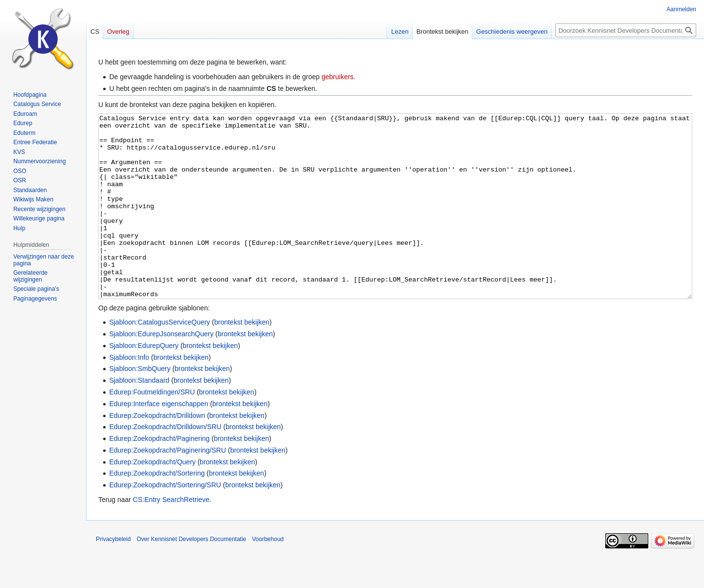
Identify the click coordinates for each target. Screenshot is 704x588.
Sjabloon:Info (129, 394)
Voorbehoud (268, 576)
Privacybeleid (113, 576)
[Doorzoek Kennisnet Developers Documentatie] (626, 30)
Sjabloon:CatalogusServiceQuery (159, 359)
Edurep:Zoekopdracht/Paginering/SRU (167, 487)
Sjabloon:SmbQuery (140, 405)
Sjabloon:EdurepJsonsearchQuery (161, 370)
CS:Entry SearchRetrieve (171, 536)
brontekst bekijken (242, 359)
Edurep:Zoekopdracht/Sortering (157, 510)
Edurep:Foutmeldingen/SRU (152, 429)
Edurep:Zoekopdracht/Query (152, 499)
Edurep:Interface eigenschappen (158, 440)
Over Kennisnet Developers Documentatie (191, 576)
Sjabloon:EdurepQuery (144, 382)
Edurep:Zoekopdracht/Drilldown (157, 452)
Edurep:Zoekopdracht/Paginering (159, 475)
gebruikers (338, 77)
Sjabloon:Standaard (139, 417)
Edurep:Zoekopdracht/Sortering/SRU (165, 522)
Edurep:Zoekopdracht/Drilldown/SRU (165, 463)
